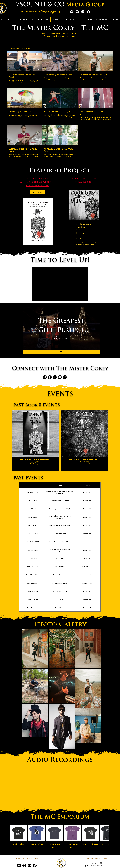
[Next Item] (106, 837)
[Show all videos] (61, 352)
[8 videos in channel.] (60, 104)
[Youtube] (77, 12)
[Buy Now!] (38, 192)
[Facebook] (89, 12)
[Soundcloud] (83, 12)
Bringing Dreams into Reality (26, 859)
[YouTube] (60, 377)
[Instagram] (72, 12)
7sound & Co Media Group (96, 859)
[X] (55, 377)
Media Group (85, 5)
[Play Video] (61, 338)
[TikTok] (65, 377)
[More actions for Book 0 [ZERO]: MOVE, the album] (20, 48)
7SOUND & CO (40, 5)
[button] (10, 19)
